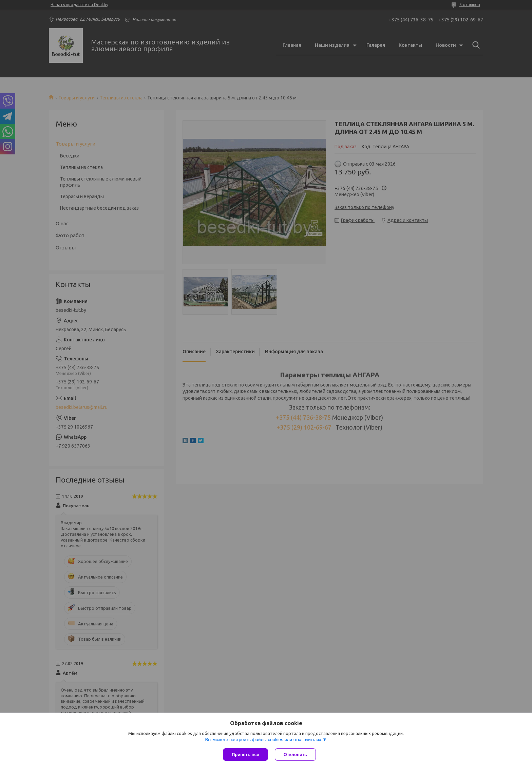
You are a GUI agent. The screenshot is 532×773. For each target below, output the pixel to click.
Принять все (245, 755)
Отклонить (295, 755)
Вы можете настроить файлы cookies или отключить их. (264, 740)
